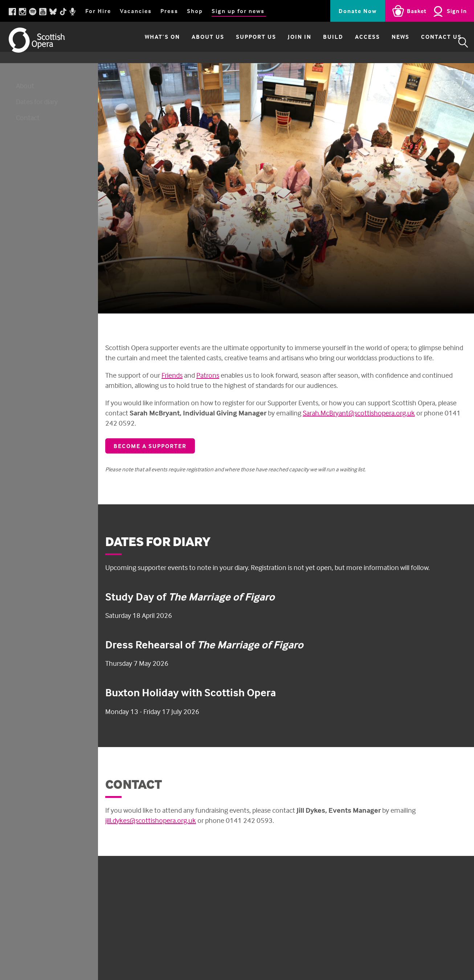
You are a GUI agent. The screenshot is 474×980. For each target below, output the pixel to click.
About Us (196, 42)
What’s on (150, 42)
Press (169, 11)
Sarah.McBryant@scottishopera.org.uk (359, 413)
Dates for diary (37, 101)
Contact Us (429, 42)
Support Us (244, 42)
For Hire (98, 11)
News (388, 42)
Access (355, 42)
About (25, 85)
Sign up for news (238, 11)
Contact (28, 117)
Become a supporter (150, 446)
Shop (195, 11)
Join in (287, 42)
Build (321, 42)
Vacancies (136, 11)
